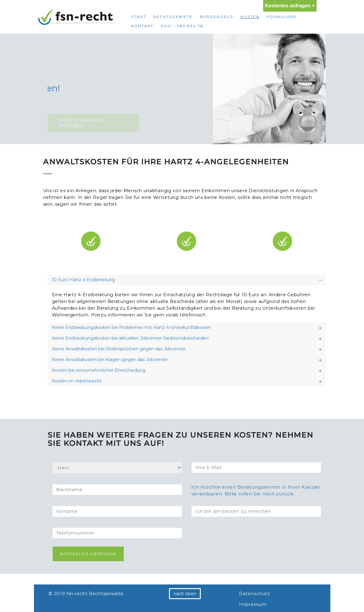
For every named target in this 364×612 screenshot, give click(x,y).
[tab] (187, 280)
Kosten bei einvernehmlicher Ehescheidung (99, 370)
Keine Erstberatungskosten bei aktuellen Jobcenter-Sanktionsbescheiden (130, 338)
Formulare (282, 17)
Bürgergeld (217, 17)
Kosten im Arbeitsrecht (77, 381)
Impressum (253, 604)
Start (139, 17)
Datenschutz (255, 594)
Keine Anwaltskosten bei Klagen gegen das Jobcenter (110, 360)
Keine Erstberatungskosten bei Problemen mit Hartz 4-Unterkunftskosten (131, 327)
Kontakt (142, 26)
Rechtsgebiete (173, 17)
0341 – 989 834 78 (182, 26)
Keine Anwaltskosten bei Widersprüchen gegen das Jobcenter (119, 349)
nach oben (185, 594)
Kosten (250, 17)
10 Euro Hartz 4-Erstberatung (83, 280)
